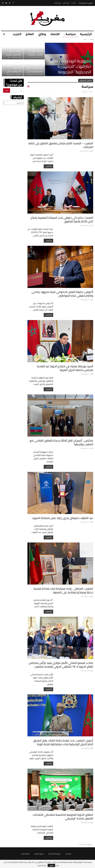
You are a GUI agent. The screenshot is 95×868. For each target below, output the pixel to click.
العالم (30, 34)
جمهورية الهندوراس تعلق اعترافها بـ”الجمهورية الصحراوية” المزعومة (71, 66)
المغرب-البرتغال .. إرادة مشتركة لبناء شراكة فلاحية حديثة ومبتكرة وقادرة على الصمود (63, 590)
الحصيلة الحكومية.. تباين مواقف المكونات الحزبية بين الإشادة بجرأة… (13, 75)
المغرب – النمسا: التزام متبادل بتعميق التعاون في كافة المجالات (61, 145)
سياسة (71, 34)
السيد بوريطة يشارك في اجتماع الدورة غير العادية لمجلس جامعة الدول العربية (65, 368)
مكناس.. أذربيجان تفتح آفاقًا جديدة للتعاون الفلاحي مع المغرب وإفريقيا (61, 442)
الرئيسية (86, 34)
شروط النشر (66, 3)
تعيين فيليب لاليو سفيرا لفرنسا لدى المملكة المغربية (35, 71)
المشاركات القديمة (86, 844)
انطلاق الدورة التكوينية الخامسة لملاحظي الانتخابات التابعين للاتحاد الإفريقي (63, 817)
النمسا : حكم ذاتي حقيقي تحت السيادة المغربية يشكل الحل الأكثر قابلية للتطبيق (62, 219)
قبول (51, 865)
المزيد (17, 34)
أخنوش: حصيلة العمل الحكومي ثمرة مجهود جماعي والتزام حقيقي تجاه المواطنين (62, 294)
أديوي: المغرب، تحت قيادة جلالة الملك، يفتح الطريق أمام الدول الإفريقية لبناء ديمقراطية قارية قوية (63, 742)
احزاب (91, 92)
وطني (42, 34)
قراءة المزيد (42, 865)
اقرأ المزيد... (48, 166)
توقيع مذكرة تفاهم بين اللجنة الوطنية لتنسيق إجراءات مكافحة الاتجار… (14, 58)
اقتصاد (55, 34)
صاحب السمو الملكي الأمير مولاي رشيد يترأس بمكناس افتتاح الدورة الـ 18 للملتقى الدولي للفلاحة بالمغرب (61, 665)
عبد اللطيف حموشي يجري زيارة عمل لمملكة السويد (63, 518)
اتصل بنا (74, 3)
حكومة (85, 92)
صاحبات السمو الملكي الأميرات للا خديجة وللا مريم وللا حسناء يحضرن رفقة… (34, 58)
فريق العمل (58, 3)
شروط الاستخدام (54, 854)
